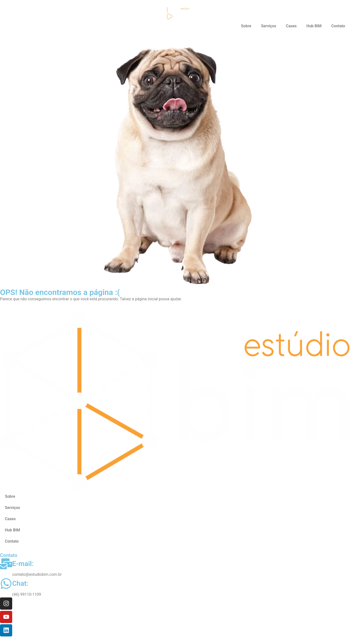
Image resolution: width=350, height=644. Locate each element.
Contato (338, 26)
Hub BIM (314, 26)
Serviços (269, 26)
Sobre (246, 26)
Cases (291, 26)
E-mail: (23, 564)
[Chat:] (6, 584)
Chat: (20, 583)
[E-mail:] (6, 564)
